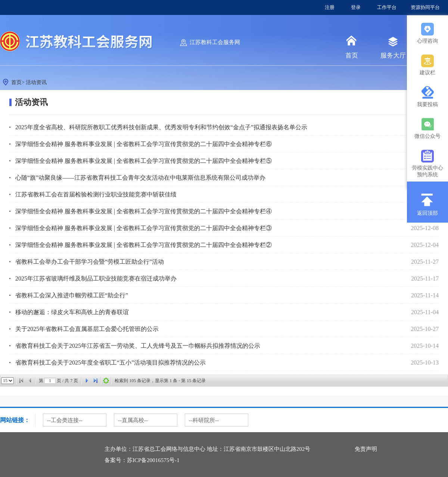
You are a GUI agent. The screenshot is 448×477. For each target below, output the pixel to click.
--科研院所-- (204, 420)
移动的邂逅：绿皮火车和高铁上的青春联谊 (72, 312)
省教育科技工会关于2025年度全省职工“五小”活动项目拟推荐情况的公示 (111, 363)
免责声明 (366, 449)
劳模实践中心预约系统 (427, 170)
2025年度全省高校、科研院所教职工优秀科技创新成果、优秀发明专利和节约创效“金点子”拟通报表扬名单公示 (161, 127)
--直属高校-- (133, 420)
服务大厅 (393, 55)
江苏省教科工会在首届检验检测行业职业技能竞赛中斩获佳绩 (96, 194)
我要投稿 (427, 104)
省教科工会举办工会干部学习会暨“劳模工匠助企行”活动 (90, 262)
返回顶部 (427, 213)
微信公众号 (427, 136)
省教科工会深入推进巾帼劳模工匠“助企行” (72, 295)
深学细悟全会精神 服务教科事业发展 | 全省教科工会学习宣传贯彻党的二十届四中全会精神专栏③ (144, 228)
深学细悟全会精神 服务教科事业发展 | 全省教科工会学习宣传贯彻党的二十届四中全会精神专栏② (144, 245)
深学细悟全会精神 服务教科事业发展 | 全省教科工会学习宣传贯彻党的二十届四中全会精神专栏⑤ (144, 161)
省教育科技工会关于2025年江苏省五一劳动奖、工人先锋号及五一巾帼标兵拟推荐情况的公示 (138, 346)
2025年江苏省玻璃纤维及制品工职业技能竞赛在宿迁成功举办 (96, 278)
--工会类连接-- (65, 420)
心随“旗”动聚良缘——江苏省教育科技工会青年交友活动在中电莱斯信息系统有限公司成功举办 (140, 178)
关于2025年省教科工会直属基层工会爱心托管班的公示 (87, 329)
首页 (352, 55)
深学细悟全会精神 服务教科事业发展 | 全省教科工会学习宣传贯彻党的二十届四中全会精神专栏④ (144, 211)
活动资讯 (36, 82)
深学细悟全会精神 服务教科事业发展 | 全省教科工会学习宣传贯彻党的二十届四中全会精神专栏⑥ (144, 144)
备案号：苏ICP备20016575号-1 (142, 460)
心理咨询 (427, 41)
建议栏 (427, 73)
